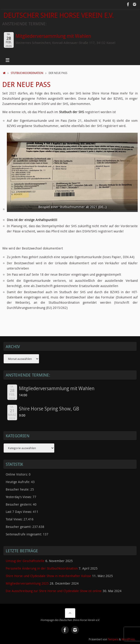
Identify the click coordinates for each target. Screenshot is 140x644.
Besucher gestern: (19, 504)
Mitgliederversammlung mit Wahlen (53, 36)
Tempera (113, 639)
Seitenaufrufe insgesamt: (24, 534)
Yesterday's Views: (19, 497)
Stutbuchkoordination (27, 73)
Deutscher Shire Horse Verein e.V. (58, 15)
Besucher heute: (18, 489)
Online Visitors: (17, 474)
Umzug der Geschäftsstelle (25, 561)
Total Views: (15, 519)
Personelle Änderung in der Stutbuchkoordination (42, 568)
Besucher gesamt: (19, 527)
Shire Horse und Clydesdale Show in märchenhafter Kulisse (48, 576)
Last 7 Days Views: (19, 512)
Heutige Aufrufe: (18, 482)
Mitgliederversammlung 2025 (27, 583)
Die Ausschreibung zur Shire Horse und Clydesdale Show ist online (54, 591)
